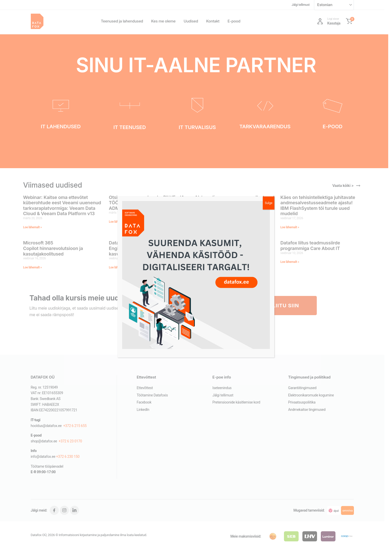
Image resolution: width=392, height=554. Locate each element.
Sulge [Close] (269, 203)
